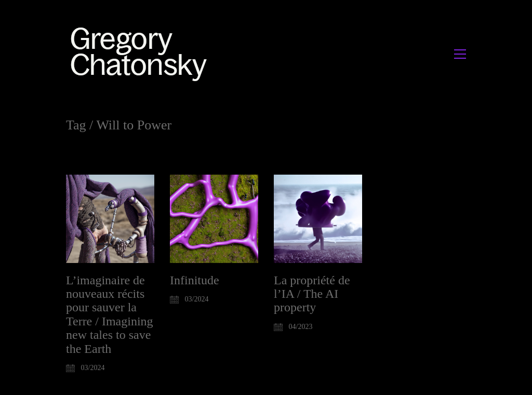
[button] (460, 54)
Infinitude (195, 280)
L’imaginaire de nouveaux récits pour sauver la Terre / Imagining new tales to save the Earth (110, 314)
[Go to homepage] (142, 54)
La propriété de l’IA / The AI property (312, 294)
